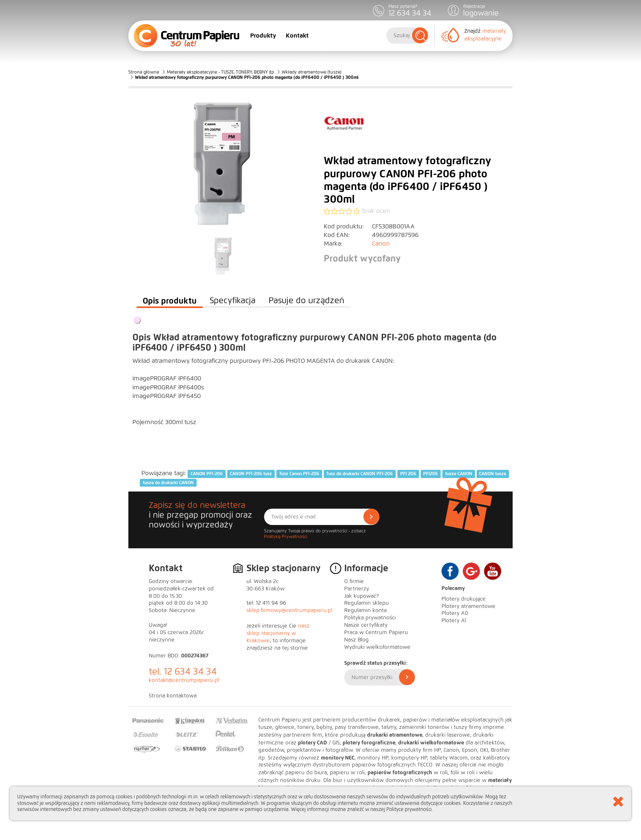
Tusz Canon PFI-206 (299, 474)
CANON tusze (493, 474)
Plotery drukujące (464, 599)
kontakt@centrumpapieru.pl (184, 680)
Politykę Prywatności (286, 536)
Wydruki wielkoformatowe (377, 647)
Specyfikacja (233, 300)
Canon (381, 244)
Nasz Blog (356, 640)
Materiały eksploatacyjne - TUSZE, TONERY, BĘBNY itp (220, 72)
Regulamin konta (365, 610)
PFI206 (430, 474)
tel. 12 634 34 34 (183, 671)
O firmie (354, 581)
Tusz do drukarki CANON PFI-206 (360, 474)
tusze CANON (459, 474)
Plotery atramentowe (468, 606)
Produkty (263, 36)
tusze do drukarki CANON (168, 483)
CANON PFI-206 (207, 474)
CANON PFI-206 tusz (251, 474)
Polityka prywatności (370, 618)
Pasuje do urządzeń (306, 300)
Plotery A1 (454, 621)
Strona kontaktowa (173, 696)
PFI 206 (408, 474)
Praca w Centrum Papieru (376, 632)
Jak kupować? (362, 596)
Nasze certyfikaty (366, 625)
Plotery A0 (455, 613)
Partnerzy (357, 589)
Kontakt (297, 36)
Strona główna (144, 72)
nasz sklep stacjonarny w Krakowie (278, 633)
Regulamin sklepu (366, 603)
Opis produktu (170, 301)
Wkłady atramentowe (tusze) (312, 72)
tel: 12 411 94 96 (266, 603)
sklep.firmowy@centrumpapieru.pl (289, 610)
